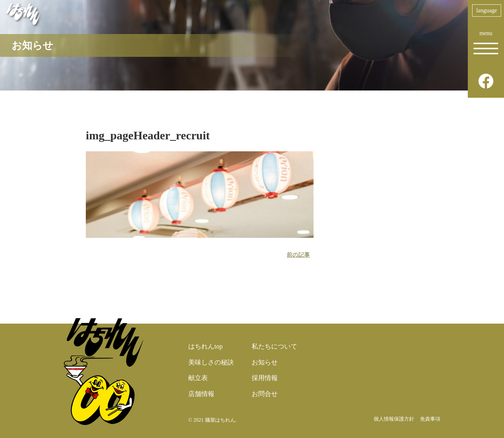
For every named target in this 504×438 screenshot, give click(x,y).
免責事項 (430, 419)
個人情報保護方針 (394, 419)
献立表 (198, 378)
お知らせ (265, 362)
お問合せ (265, 394)
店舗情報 (201, 394)
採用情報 (265, 378)
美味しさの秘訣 (211, 362)
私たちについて (274, 346)
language (487, 10)
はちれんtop (205, 346)
